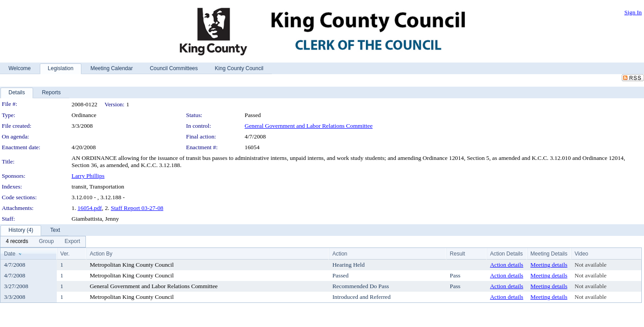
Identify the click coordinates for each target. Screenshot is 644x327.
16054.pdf (89, 208)
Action (340, 254)
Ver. (65, 254)
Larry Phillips (88, 176)
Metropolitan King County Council (132, 265)
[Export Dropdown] (72, 242)
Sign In (633, 12)
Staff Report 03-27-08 (137, 208)
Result (458, 254)
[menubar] (43, 242)
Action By (101, 254)
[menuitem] (17, 242)
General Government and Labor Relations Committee (309, 126)
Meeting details (549, 265)
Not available (591, 265)
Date (10, 254)
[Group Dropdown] (46, 242)
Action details (507, 265)
